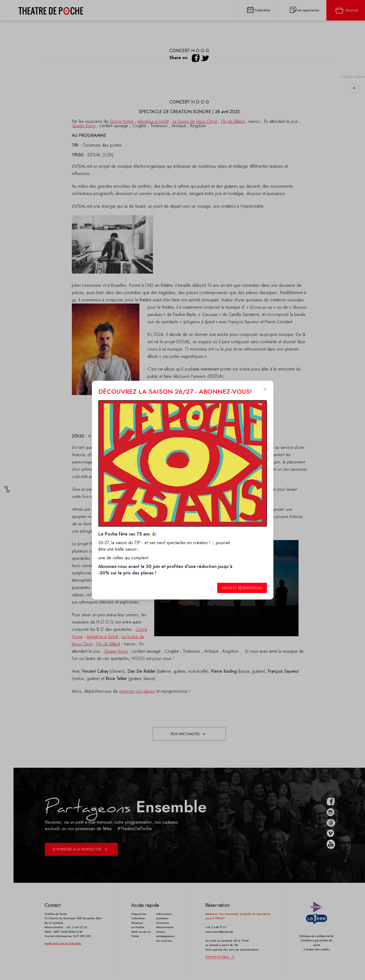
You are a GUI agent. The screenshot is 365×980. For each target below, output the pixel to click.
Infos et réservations (242, 588)
